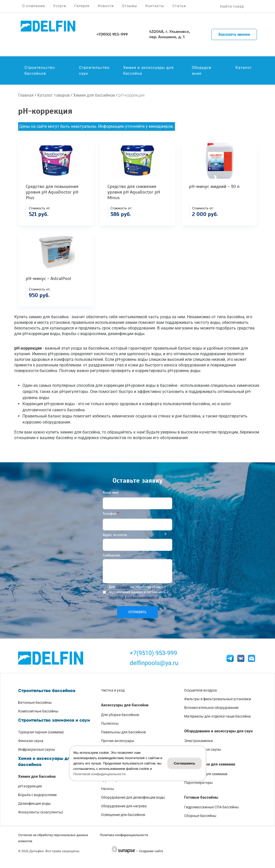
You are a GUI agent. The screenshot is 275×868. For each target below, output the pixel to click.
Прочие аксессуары (118, 741)
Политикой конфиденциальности (134, 597)
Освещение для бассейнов (123, 815)
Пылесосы (110, 723)
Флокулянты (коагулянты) (41, 812)
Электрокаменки (198, 741)
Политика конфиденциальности (124, 835)
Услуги (60, 6)
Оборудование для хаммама (210, 764)
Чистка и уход (113, 690)
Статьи (179, 6)
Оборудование (202, 71)
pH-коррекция (30, 786)
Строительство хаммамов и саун (54, 720)
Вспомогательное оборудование (211, 708)
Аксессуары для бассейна (125, 705)
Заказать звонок (234, 34)
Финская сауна (31, 741)
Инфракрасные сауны (37, 749)
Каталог (244, 68)
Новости (106, 6)
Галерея (82, 6)
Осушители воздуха (201, 690)
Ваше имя (111, 493)
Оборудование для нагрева (124, 806)
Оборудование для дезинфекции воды (133, 797)
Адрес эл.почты (115, 535)
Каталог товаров (53, 95)
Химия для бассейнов (94, 95)
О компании (34, 6)
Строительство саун (94, 71)
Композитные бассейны (38, 711)
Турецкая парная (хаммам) (41, 732)
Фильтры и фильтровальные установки (218, 699)
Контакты (155, 6)
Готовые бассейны (201, 797)
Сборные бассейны (200, 816)
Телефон (110, 514)
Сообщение (112, 555)
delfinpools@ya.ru (154, 663)
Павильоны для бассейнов (123, 732)
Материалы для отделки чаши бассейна (217, 716)
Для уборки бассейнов (120, 715)
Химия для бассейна (37, 776)
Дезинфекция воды (34, 803)
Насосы (108, 789)
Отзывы (130, 6)
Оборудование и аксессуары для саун (218, 731)
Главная (26, 95)
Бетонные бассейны (35, 703)
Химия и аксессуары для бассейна (148, 71)
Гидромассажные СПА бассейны (211, 807)
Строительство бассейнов (40, 71)
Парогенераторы (198, 783)
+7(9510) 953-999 (153, 653)
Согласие (123, 587)
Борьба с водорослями (37, 795)
